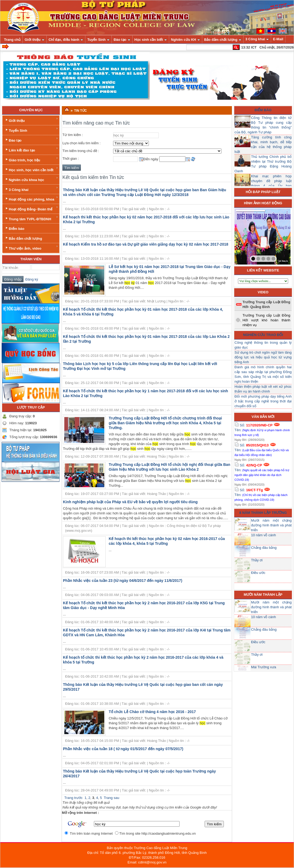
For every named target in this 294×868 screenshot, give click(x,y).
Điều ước (258, 573)
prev (249, 235)
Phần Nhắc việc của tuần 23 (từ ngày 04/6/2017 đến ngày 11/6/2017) (123, 581)
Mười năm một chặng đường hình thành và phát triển (271, 525)
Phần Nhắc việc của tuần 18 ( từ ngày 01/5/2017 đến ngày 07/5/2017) (123, 749)
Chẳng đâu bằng (264, 548)
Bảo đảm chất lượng (23, 238)
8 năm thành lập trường (263, 513)
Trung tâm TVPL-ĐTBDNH (31, 218)
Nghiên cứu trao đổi (263, 335)
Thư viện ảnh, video (31, 248)
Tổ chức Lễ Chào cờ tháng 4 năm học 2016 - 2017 (152, 712)
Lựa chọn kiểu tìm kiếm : (82, 143)
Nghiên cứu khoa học (31, 179)
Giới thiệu (31, 120)
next (276, 235)
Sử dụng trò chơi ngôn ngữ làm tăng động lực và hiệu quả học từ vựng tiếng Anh (263, 357)
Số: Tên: (262, 430)
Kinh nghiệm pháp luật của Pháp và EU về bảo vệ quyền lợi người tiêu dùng (130, 502)
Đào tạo (31, 140)
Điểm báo (14, 228)
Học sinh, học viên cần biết (31, 169)
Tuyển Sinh (31, 130)
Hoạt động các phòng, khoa (31, 199)
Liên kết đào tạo (31, 149)
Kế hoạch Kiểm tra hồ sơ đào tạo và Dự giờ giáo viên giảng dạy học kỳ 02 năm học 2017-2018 (146, 244)
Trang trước (73, 798)
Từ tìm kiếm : (73, 135)
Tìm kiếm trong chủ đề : (81, 151)
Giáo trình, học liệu (31, 159)
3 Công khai (31, 189)
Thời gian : (71, 159)
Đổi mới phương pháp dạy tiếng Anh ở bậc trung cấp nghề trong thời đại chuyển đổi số (263, 401)
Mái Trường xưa (264, 667)
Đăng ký (31, 279)
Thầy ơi (257, 560)
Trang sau (112, 798)
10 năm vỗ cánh (263, 535)
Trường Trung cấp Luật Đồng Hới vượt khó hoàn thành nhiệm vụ (266, 320)
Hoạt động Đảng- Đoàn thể (31, 208)
